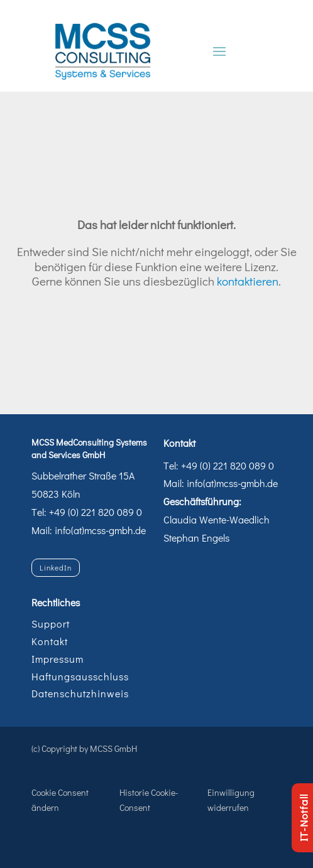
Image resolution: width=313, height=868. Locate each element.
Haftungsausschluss (80, 676)
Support (51, 624)
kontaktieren (248, 281)
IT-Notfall (303, 818)
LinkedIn (56, 567)
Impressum (58, 659)
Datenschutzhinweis (80, 693)
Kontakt (50, 641)
